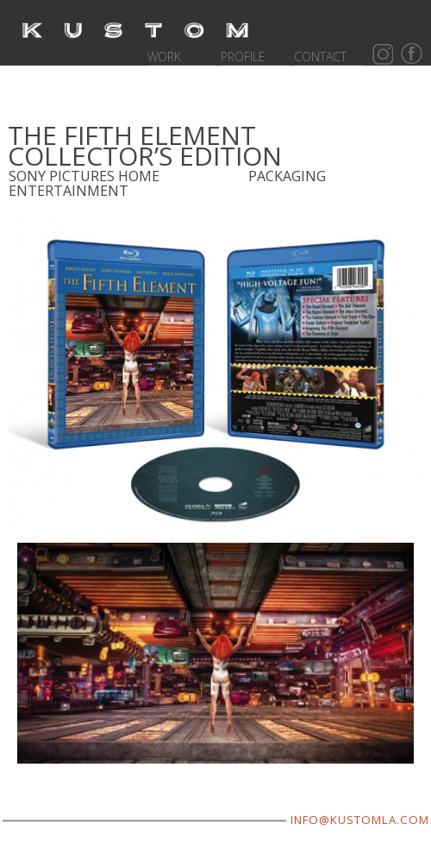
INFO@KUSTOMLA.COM (360, 820)
